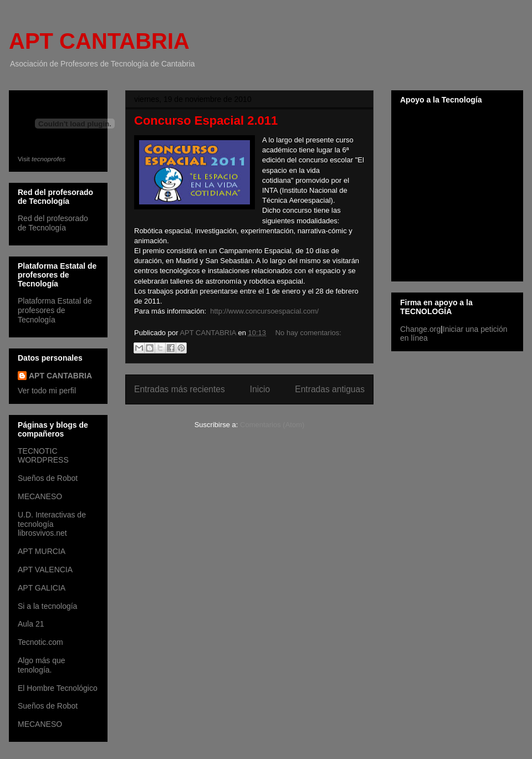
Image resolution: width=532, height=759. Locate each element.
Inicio (260, 389)
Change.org (420, 329)
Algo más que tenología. (42, 665)
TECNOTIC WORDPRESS (43, 456)
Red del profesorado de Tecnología (53, 223)
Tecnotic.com (40, 642)
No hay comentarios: (308, 333)
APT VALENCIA (45, 570)
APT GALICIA (42, 588)
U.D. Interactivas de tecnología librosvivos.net (52, 524)
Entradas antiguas (330, 389)
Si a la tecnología (47, 606)
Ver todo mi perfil (47, 391)
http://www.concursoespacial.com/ (264, 311)
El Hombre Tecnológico (58, 688)
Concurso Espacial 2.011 (206, 120)
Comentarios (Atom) (272, 425)
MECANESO (40, 496)
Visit (42, 159)
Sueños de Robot (48, 478)
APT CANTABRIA (99, 41)
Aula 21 (31, 624)
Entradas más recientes (180, 389)
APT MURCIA (42, 551)
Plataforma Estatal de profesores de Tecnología (55, 310)
